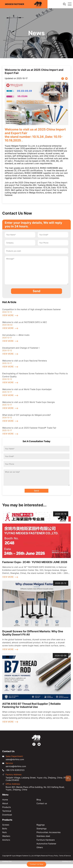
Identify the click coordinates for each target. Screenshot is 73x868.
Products (6, 807)
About (5, 803)
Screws (6, 825)
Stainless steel (43, 836)
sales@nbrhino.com (15, 759)
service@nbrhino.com (16, 766)
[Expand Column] (69, 4)
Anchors (6, 840)
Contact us (42, 803)
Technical (7, 811)
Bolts (5, 829)
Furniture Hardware (46, 840)
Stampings (41, 829)
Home (5, 800)
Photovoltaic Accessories (48, 832)
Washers (6, 836)
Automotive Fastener (46, 844)
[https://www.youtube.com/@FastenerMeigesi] (39, 744)
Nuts (4, 832)
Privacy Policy (53, 856)
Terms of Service (65, 856)
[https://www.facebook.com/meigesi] (34, 744)
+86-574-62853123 (15, 770)
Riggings (41, 825)
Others (40, 847)
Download (7, 815)
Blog (39, 800)
